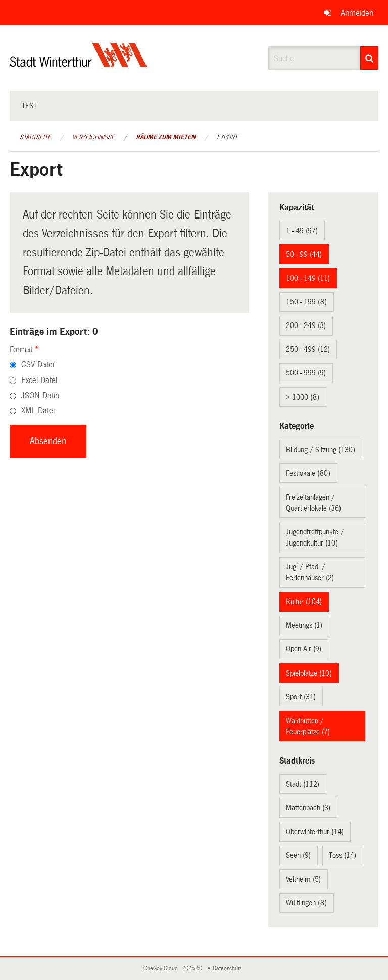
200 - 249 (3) (306, 325)
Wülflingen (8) (306, 903)
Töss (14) (343, 855)
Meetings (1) (304, 625)
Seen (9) (298, 855)
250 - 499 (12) (308, 349)
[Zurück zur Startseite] (79, 63)
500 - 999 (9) (306, 373)
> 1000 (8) (303, 397)
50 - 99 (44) (304, 254)
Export (227, 137)
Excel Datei (39, 380)
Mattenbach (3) (308, 808)
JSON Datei (40, 395)
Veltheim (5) (303, 879)
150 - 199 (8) (306, 302)
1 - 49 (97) (302, 231)
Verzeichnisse (93, 137)
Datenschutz (229, 969)
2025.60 (193, 969)
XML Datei (38, 411)
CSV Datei (38, 365)
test (29, 106)
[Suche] (369, 58)
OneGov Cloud (162, 969)
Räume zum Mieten (166, 137)
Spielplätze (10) (309, 673)
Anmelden (357, 13)
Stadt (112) (303, 784)
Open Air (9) (304, 649)
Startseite (35, 137)
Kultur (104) (304, 602)
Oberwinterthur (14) (315, 832)
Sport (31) (301, 697)
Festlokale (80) (308, 473)
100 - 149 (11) (308, 278)
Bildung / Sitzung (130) (321, 450)
